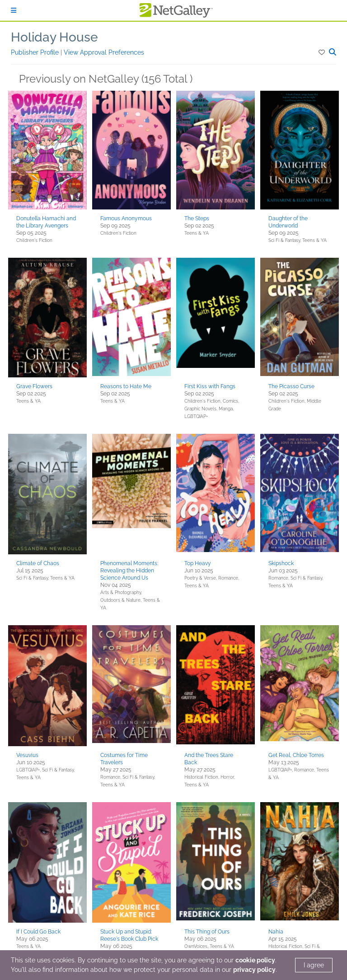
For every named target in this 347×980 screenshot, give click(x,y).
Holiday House (54, 37)
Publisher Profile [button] (36, 52)
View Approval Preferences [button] (104, 52)
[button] (322, 52)
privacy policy (254, 970)
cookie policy (255, 960)
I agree (314, 965)
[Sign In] (14, 10)
